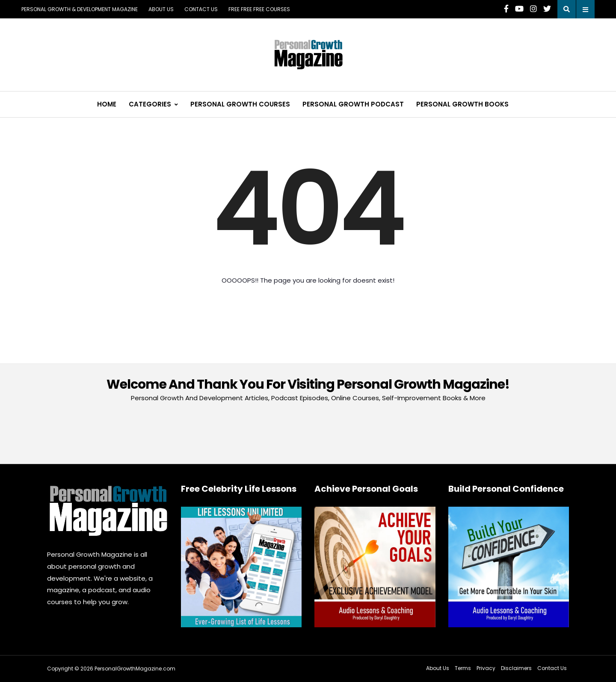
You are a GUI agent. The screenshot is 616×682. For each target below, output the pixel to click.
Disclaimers (516, 668)
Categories (150, 104)
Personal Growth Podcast (353, 104)
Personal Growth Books (462, 104)
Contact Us (201, 9)
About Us (161, 9)
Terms (463, 668)
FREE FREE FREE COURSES (259, 9)
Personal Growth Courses (240, 104)
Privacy (486, 668)
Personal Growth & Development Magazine (80, 9)
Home (107, 104)
